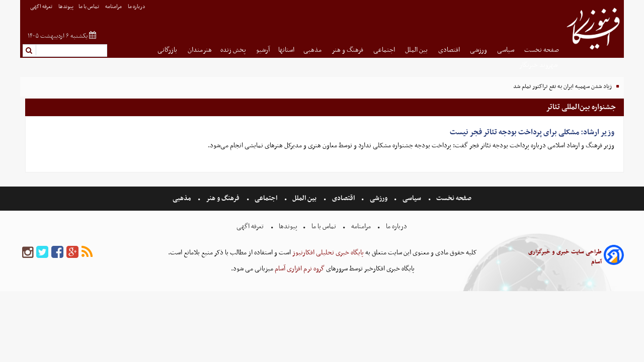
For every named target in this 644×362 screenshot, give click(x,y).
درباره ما (137, 7)
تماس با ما (89, 7)
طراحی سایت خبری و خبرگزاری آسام (565, 257)
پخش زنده (234, 50)
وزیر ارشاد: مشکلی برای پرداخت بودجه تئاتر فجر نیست (532, 132)
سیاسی (506, 50)
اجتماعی (385, 50)
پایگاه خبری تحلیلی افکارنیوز (327, 253)
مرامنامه (114, 7)
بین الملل (417, 50)
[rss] (87, 253)
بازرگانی (168, 50)
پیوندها (66, 7)
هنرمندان (200, 50)
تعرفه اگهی (42, 7)
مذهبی (313, 50)
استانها (286, 50)
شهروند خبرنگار (539, 65)
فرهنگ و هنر (348, 50)
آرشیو (263, 50)
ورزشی (479, 50)
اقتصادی (450, 50)
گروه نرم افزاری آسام (299, 269)
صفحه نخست (542, 50)
